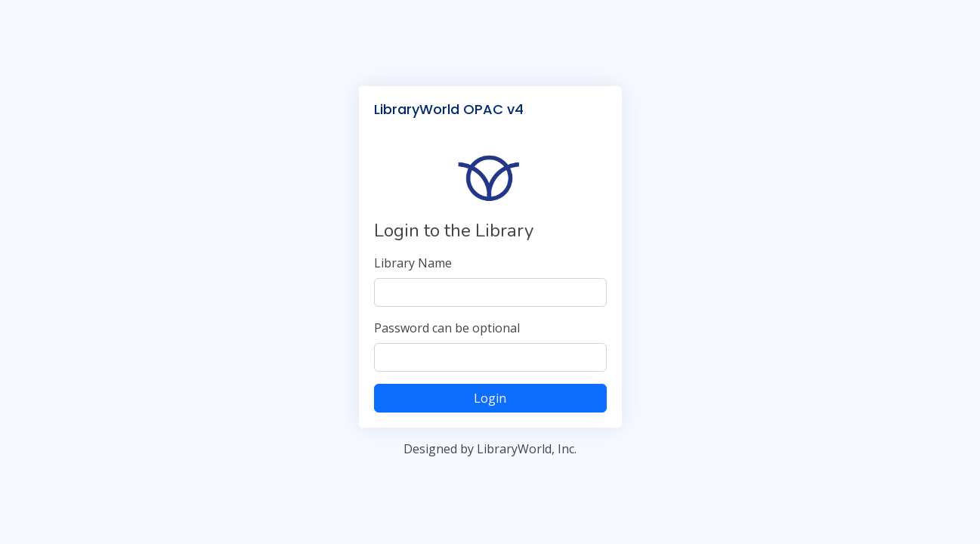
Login (490, 398)
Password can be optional (447, 328)
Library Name (413, 263)
